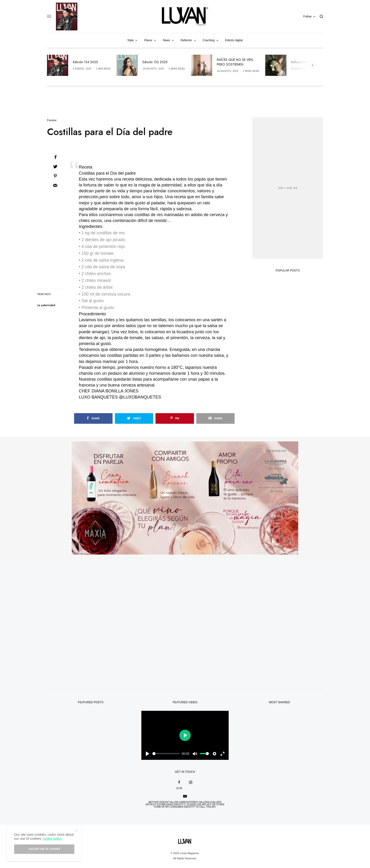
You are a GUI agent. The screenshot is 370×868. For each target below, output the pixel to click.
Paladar (52, 120)
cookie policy (52, 839)
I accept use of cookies (44, 849)
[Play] (147, 754)
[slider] (166, 754)
